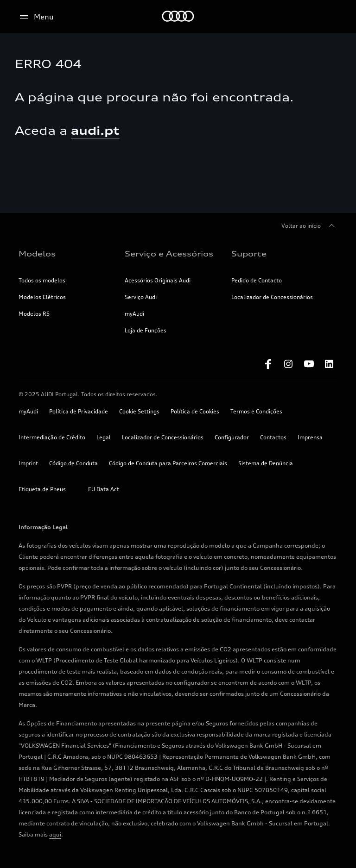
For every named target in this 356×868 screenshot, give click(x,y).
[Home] (178, 17)
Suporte (249, 254)
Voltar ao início (309, 226)
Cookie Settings (139, 411)
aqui (55, 834)
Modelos (37, 254)
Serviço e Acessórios (169, 254)
